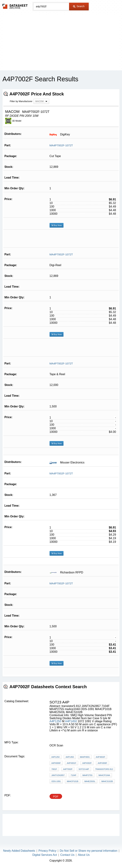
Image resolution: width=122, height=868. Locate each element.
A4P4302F (87, 763)
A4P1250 (55, 721)
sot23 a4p (84, 769)
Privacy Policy (47, 851)
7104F (73, 775)
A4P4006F (56, 763)
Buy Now (57, 225)
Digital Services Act (45, 855)
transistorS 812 (104, 769)
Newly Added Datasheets (19, 851)
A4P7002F (68, 769)
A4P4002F (101, 757)
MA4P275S (87, 775)
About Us (84, 855)
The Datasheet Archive (15, 6)
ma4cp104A (104, 775)
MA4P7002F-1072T (61, 145)
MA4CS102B (107, 781)
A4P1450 (71, 721)
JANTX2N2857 (58, 775)
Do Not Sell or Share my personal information (89, 851)
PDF (56, 796)
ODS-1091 (56, 781)
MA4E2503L (90, 781)
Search (79, 6)
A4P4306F (103, 763)
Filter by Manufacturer (21, 101)
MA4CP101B (73, 781)
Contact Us (67, 855)
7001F (54, 769)
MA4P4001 (85, 757)
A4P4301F (72, 763)
